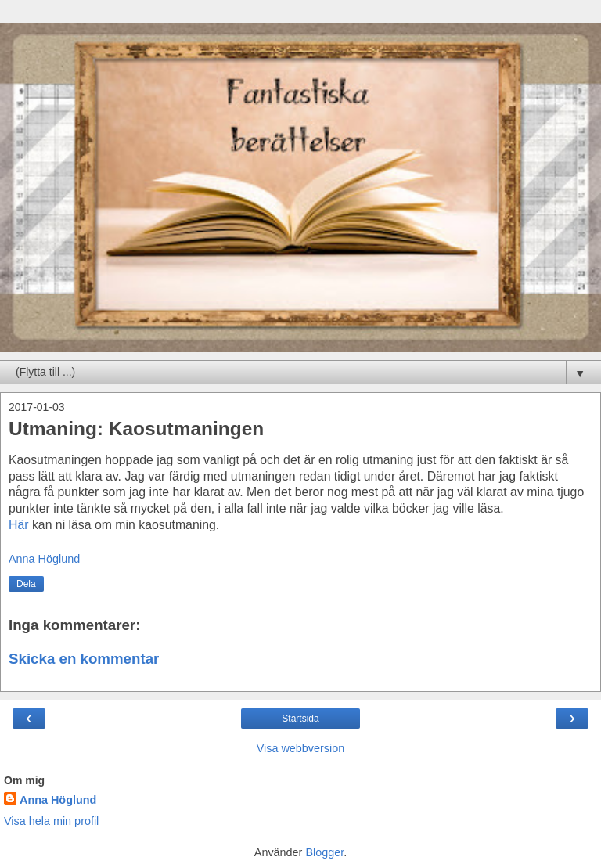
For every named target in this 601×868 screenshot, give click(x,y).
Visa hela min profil (51, 821)
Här (19, 525)
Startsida (300, 719)
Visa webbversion (301, 748)
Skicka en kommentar (84, 659)
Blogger (324, 852)
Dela (26, 584)
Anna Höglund (58, 800)
